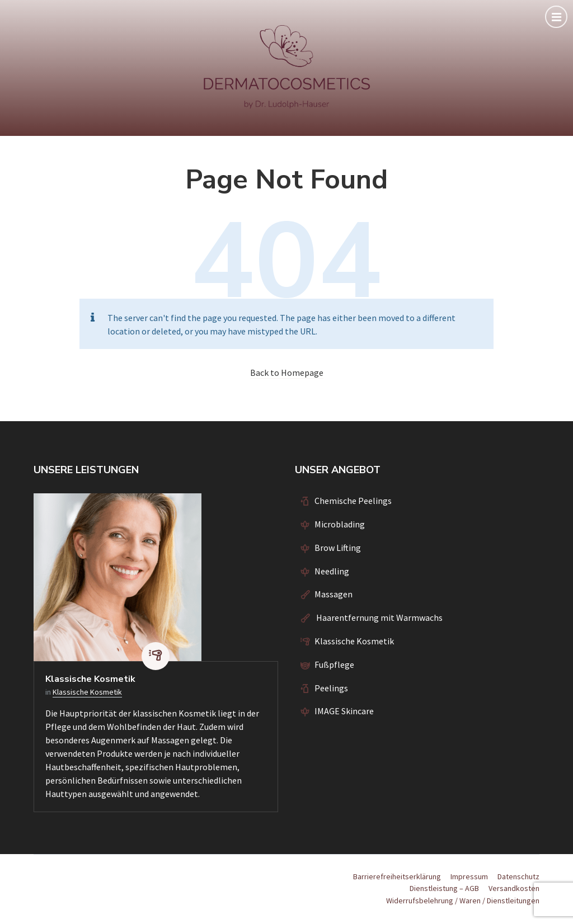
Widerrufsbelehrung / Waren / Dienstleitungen (463, 901)
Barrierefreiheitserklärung (397, 876)
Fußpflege (334, 664)
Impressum (469, 876)
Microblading (340, 524)
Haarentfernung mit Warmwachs (379, 617)
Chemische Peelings (353, 501)
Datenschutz (518, 876)
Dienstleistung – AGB (444, 888)
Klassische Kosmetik (90, 679)
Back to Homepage (287, 373)
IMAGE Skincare (344, 711)
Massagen (334, 594)
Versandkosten (514, 888)
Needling (332, 571)
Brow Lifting (338, 548)
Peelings (331, 688)
